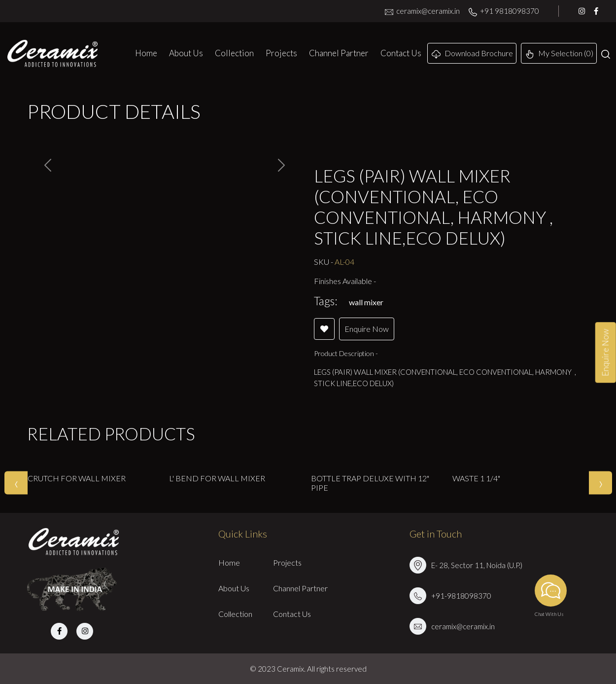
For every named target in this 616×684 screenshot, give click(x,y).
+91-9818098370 (461, 596)
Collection (234, 53)
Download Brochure (472, 54)
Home (146, 53)
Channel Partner (339, 53)
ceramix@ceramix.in (422, 11)
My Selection (559, 54)
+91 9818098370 (504, 11)
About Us (186, 53)
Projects (281, 53)
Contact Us (401, 53)
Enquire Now (367, 329)
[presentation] (16, 483)
